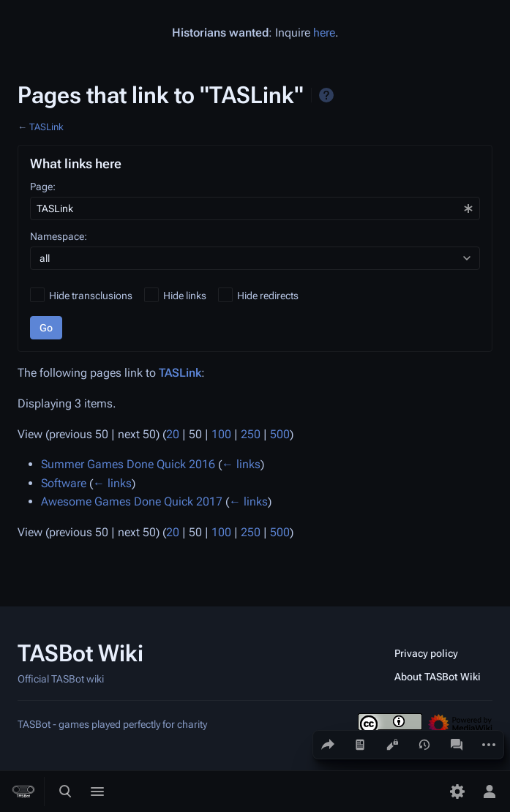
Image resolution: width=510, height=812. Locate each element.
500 (280, 434)
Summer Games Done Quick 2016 (128, 464)
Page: (43, 187)
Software (64, 483)
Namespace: (59, 236)
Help (326, 95)
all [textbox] (45, 258)
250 (251, 434)
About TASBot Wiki (438, 677)
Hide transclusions (91, 296)
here (324, 33)
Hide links (185, 296)
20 (173, 434)
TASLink (46, 127)
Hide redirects (268, 296)
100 (221, 434)
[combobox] (255, 208)
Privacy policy (426, 653)
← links (241, 464)
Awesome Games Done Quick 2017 (132, 501)
